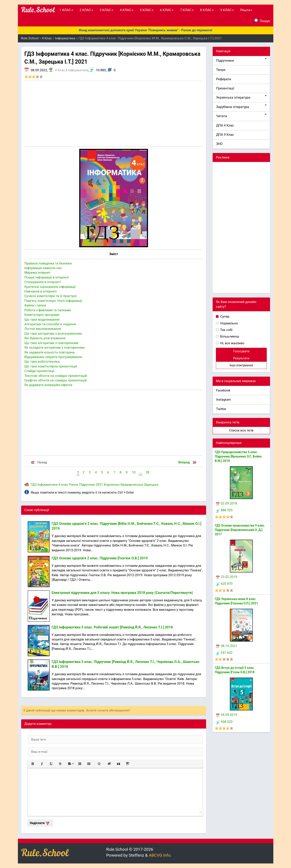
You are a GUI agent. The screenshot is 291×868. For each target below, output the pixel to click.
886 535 (224, 510)
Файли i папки (35, 305)
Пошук (262, 21)
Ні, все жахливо (232, 343)
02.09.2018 (226, 503)
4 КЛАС (127, 10)
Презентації (225, 88)
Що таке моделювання (42, 320)
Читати (241, 116)
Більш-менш (229, 336)
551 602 (224, 653)
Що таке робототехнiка (42, 362)
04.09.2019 (226, 715)
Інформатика (78, 70)
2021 (100, 485)
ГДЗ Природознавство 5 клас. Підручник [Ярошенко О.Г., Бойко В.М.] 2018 (238, 456)
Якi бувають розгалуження (45, 338)
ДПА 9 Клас (225, 135)
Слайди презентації (39, 371)
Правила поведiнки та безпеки (48, 263)
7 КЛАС (187, 10)
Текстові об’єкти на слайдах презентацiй (56, 376)
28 (147, 472)
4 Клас (60, 70)
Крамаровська (132, 485)
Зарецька (151, 485)
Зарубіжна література (241, 107)
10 (134, 472)
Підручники (241, 60)
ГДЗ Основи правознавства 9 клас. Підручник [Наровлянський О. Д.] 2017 (240, 530)
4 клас (63, 485)
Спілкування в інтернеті (43, 282)
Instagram (224, 400)
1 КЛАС (66, 10)
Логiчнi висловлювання (43, 329)
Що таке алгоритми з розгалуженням (53, 334)
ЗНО (219, 144)
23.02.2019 (226, 577)
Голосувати (241, 351)
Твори (221, 70)
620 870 (224, 584)
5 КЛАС (147, 10)
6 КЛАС (167, 10)
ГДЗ (34, 485)
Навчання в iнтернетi (41, 291)
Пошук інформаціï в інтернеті (47, 277)
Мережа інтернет (38, 273)
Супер (224, 317)
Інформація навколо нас (43, 268)
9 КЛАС (227, 10)
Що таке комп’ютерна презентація (51, 366)
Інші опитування (241, 365)
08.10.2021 (226, 646)
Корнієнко (112, 485)
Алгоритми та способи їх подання (50, 324)
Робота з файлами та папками (48, 310)
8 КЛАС (207, 10)
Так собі (226, 330)
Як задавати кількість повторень (50, 352)
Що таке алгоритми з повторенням (51, 343)
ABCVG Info (159, 855)
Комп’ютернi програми (42, 315)
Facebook (223, 390)
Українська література (241, 97)
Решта (246, 10)
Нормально (229, 323)
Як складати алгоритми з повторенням (55, 348)
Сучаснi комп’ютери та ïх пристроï (51, 296)
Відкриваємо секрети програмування (53, 357)
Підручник (87, 485)
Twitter (221, 409)
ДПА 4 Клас (225, 125)
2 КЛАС (86, 10)
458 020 (224, 722)
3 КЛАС (107, 10)
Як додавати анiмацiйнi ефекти (48, 385)
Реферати (224, 79)
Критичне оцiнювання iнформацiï (50, 287)
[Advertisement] (114, 114)
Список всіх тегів (241, 430)
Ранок (74, 485)
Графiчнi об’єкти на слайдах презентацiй (56, 380)
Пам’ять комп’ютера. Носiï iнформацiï (53, 301)
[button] (33, 764)
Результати (241, 358)
